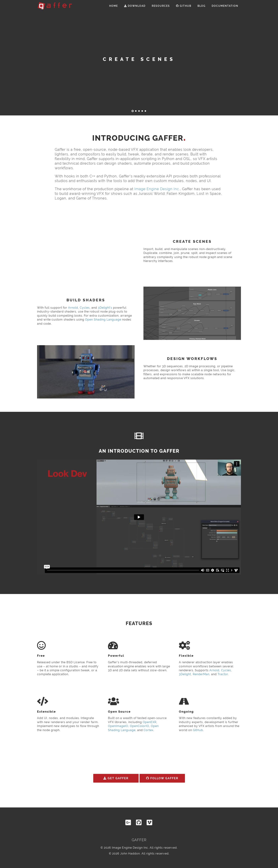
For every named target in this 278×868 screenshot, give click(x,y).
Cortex (148, 730)
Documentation (225, 6)
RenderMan (201, 674)
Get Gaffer (116, 778)
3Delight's (105, 308)
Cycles (85, 308)
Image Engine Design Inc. (157, 189)
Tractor (223, 674)
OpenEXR (150, 722)
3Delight (185, 674)
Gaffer (139, 840)
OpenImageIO (118, 726)
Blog (201, 6)
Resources (161, 6)
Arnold (73, 308)
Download (135, 6)
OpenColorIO (140, 726)
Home (114, 6)
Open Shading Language (103, 320)
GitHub (184, 6)
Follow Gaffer (162, 778)
